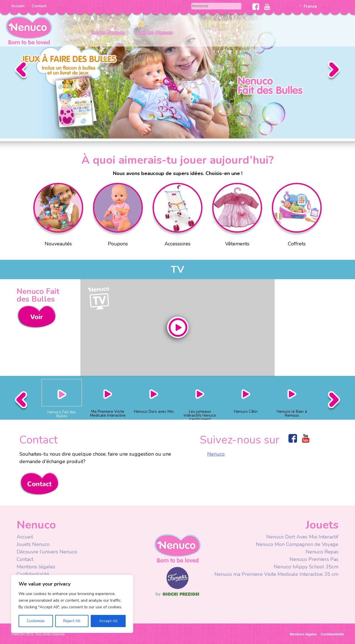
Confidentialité (33, 574)
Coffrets (297, 216)
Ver (36, 317)
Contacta (39, 484)
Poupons (118, 216)
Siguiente (334, 71)
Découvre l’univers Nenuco (47, 552)
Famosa (177, 588)
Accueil (18, 6)
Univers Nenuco (155, 33)
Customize (36, 621)
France (310, 6)
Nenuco (216, 454)
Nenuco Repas (322, 552)
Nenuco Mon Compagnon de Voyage (297, 544)
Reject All (72, 621)
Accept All (108, 621)
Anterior (21, 71)
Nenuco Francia (29, 30)
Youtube (267, 7)
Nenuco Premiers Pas (314, 559)
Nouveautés (58, 216)
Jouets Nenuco (108, 33)
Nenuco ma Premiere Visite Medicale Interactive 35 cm (276, 574)
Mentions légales (36, 567)
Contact (39, 6)
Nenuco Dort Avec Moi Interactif (302, 537)
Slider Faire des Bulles (177, 69)
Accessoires (177, 216)
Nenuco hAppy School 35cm (306, 567)
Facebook (256, 7)
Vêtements (237, 216)
